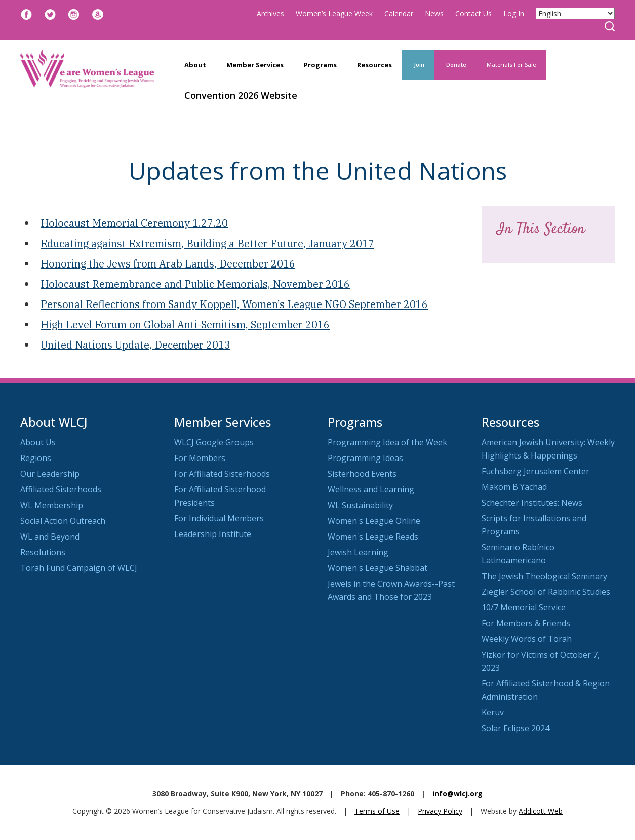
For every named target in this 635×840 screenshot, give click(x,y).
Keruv (493, 712)
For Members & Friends (526, 623)
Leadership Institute (213, 534)
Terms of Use (377, 811)
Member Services (255, 65)
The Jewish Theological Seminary (544, 576)
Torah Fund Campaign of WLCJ (79, 568)
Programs (320, 65)
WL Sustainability (360, 505)
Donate (455, 65)
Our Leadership (50, 474)
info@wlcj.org (458, 794)
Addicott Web (541, 811)
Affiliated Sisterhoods (61, 489)
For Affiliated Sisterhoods (222, 474)
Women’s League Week (334, 13)
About (195, 65)
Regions (36, 458)
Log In (514, 13)
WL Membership (52, 505)
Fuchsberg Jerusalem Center (535, 471)
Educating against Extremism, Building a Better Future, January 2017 (207, 243)
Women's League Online (374, 521)
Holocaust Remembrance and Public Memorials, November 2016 (195, 284)
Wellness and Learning (371, 489)
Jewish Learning (358, 552)
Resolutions (43, 552)
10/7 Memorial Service (524, 607)
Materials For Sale (511, 65)
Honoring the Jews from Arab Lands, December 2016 (168, 264)
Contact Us (473, 13)
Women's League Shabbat (378, 568)
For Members (200, 458)
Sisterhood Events (362, 474)
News (434, 13)
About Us (38, 442)
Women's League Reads (373, 537)
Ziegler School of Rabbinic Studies (546, 592)
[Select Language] (575, 13)
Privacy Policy (440, 811)
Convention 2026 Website (241, 95)
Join (418, 65)
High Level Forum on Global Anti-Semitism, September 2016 (185, 324)
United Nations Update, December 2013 (135, 345)
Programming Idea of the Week (387, 442)
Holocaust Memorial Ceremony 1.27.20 (134, 223)
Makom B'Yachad (514, 487)
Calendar (399, 13)
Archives (270, 13)
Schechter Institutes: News (532, 503)
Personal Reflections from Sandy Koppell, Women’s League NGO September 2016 (234, 304)
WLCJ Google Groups (214, 442)
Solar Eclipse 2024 (515, 728)
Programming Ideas (365, 458)
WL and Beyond (50, 537)
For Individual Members (219, 518)
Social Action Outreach (63, 521)
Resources (374, 65)
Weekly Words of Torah (527, 639)
